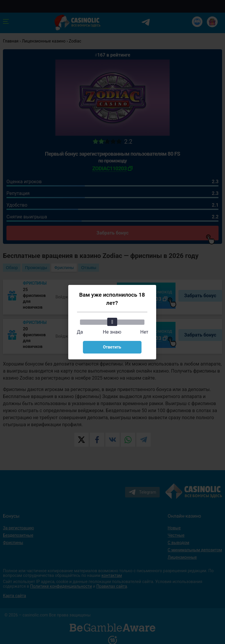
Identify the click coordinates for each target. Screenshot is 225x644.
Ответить (112, 347)
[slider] (112, 322)
